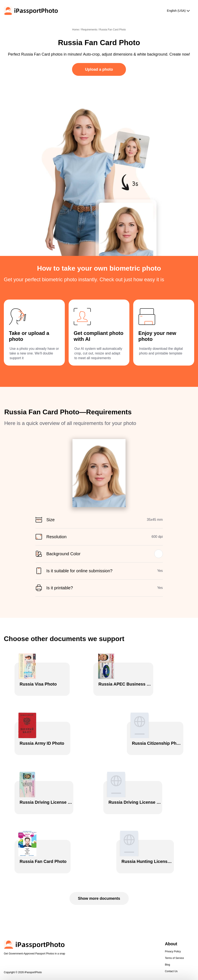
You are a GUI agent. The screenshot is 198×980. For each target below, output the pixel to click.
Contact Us (171, 940)
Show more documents (99, 867)
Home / (76, 30)
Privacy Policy (173, 920)
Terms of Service (174, 927)
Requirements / (90, 30)
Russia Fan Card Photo (113, 30)
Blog (168, 933)
